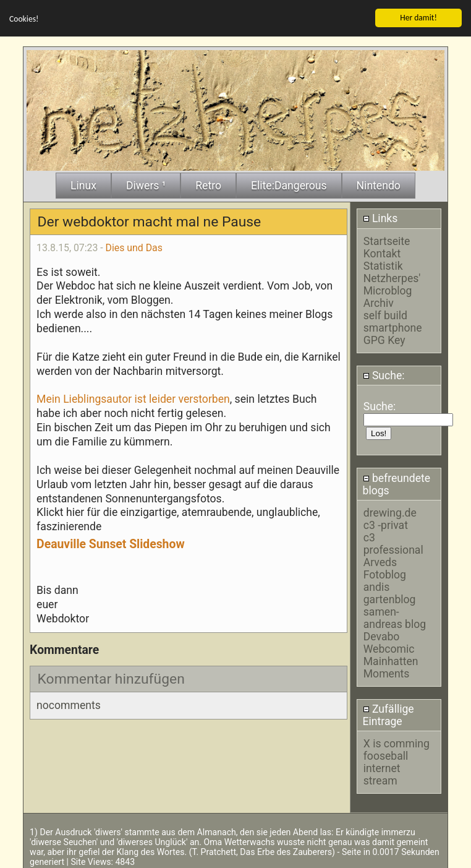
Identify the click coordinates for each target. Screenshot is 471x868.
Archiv (379, 302)
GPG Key (384, 339)
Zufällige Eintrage (388, 714)
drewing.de (390, 512)
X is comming (397, 742)
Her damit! (418, 16)
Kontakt (382, 252)
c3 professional (393, 543)
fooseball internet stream (386, 767)
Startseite (387, 240)
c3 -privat (386, 524)
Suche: (384, 374)
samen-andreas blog (395, 617)
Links (380, 217)
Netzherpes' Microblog (392, 283)
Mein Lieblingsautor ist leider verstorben (133, 398)
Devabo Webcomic (389, 642)
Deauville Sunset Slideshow (111, 543)
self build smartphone (393, 320)
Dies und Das (134, 247)
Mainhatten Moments (391, 666)
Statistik (383, 265)
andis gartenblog (390, 592)
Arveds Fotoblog (385, 567)
